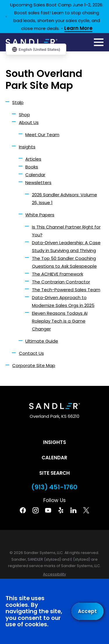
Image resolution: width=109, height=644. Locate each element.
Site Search (54, 473)
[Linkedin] (73, 510)
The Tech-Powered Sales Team (66, 290)
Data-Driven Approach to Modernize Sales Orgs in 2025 (63, 301)
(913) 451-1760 (54, 487)
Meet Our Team (42, 135)
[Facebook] (23, 510)
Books (32, 167)
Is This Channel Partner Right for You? (66, 231)
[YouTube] (48, 510)
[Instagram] (36, 510)
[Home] (31, 42)
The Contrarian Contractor (61, 282)
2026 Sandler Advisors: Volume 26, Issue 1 (65, 199)
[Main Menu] (99, 42)
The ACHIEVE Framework (58, 274)
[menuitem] (54, 574)
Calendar (35, 175)
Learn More (78, 29)
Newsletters (38, 182)
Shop (24, 115)
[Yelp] (61, 510)
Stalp (18, 102)
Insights (27, 147)
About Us (29, 122)
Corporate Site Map (34, 365)
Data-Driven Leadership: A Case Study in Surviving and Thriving (66, 247)
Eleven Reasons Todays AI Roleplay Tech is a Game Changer (60, 321)
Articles (33, 159)
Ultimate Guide (42, 341)
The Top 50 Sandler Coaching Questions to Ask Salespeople (64, 262)
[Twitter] (86, 510)
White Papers (40, 215)
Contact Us (31, 353)
